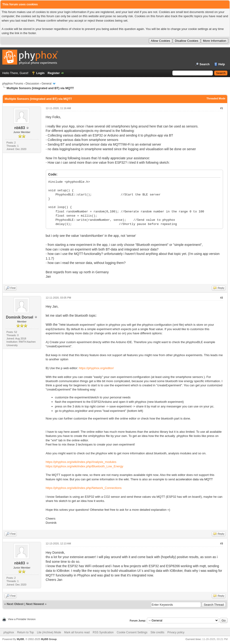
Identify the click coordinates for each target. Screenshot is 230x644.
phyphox (9, 632)
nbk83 (20, 128)
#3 (221, 543)
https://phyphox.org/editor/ (96, 368)
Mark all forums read (77, 632)
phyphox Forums (13, 84)
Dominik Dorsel (20, 317)
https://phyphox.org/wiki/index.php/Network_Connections (84, 488)
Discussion (32, 84)
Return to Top (26, 632)
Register (54, 73)
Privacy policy (176, 632)
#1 (221, 108)
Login (40, 73)
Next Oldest (15, 604)
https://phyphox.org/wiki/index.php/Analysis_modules (81, 462)
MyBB (20, 639)
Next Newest (35, 604)
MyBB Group (49, 639)
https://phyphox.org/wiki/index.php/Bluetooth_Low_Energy (85, 466)
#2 (221, 298)
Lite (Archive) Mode (49, 632)
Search (205, 64)
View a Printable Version (22, 619)
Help (222, 64)
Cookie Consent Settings (132, 632)
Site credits (157, 632)
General (47, 84)
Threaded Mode (216, 98)
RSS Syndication (103, 632)
